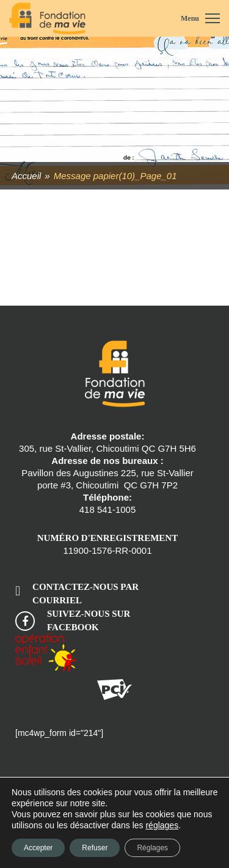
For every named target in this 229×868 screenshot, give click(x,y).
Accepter (38, 848)
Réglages (152, 848)
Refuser (95, 848)
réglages (162, 825)
